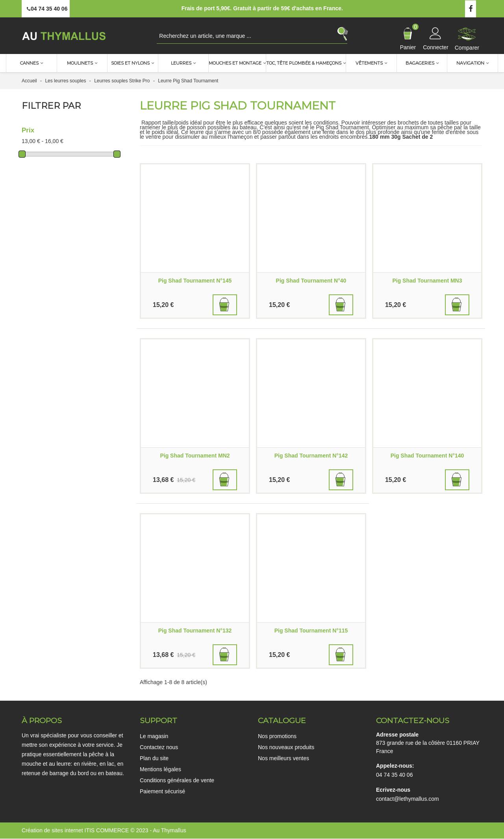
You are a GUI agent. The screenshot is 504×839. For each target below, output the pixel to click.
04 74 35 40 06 (394, 775)
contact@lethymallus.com (408, 799)
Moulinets (80, 63)
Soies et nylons (130, 63)
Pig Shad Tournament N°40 (311, 281)
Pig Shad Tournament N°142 (311, 456)
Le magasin (154, 736)
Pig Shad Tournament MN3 (427, 281)
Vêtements (369, 63)
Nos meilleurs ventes (283, 758)
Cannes (29, 63)
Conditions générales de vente (177, 780)
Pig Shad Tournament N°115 (311, 631)
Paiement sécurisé (162, 791)
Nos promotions (277, 736)
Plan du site (154, 758)
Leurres (181, 63)
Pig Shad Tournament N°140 (427, 456)
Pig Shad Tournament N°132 (195, 631)
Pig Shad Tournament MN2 (195, 456)
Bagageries (420, 63)
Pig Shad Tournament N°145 (195, 281)
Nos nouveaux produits (286, 747)
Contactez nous (159, 747)
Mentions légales (160, 769)
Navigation (470, 63)
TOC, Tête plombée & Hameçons (304, 63)
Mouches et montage (235, 63)
